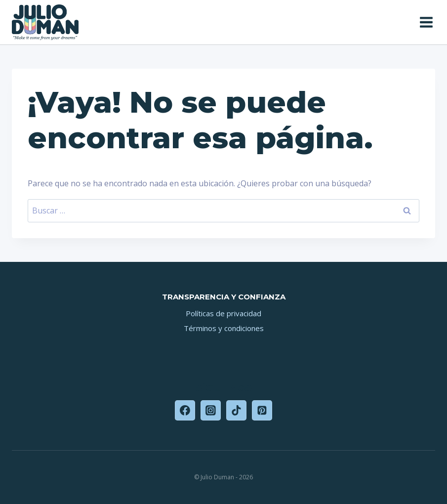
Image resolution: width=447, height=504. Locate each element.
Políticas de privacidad (223, 313)
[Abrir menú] (425, 22)
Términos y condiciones (224, 328)
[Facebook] (185, 411)
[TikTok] (237, 411)
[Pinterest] (262, 411)
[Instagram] (211, 411)
